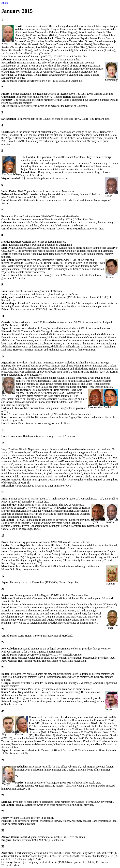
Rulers (5, 3)
